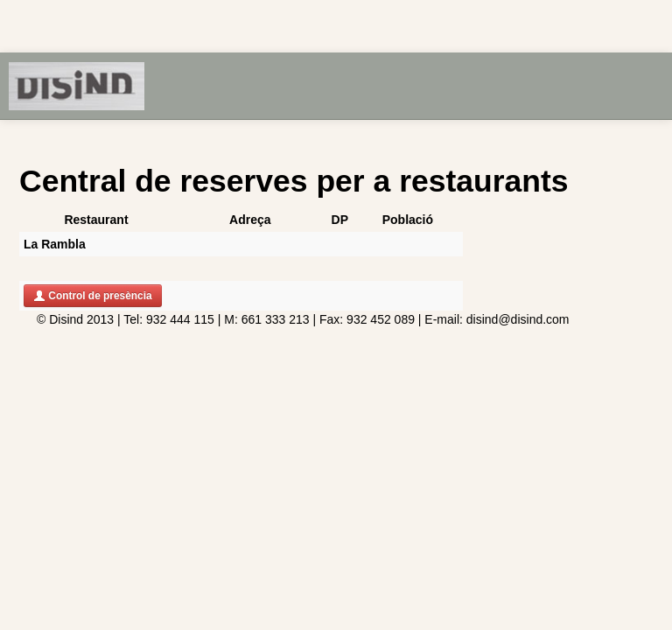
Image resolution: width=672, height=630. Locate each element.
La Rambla (55, 244)
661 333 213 (276, 319)
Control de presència (93, 296)
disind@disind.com (518, 319)
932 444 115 (178, 319)
